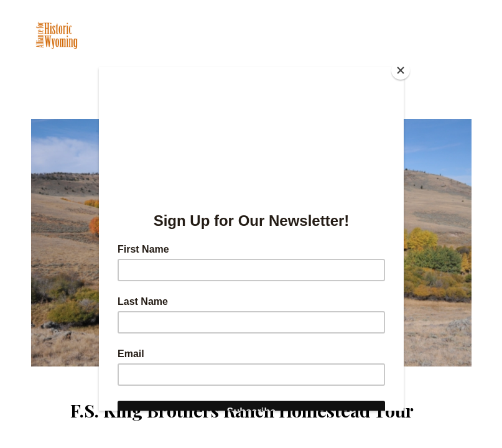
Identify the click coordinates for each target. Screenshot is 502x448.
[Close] (401, 70)
